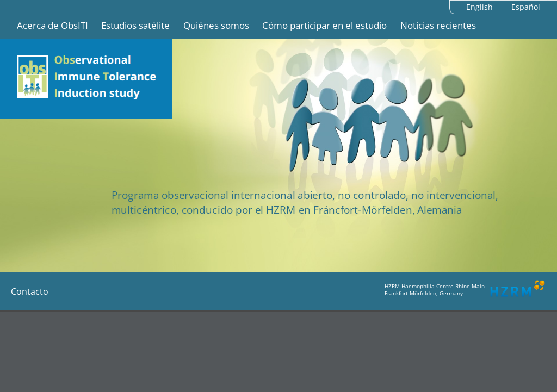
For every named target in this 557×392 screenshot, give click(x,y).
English (479, 7)
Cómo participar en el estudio (324, 25)
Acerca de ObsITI (52, 25)
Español (526, 7)
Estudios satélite (135, 25)
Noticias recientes (438, 25)
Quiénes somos (216, 25)
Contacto (30, 291)
